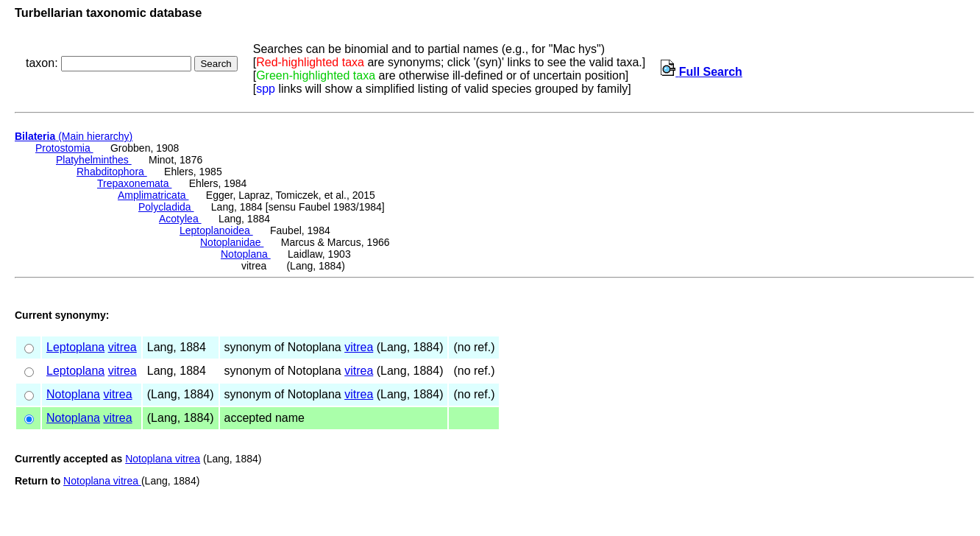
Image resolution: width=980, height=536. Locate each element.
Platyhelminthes (94, 160)
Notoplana (246, 254)
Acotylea (180, 219)
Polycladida (166, 207)
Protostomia (64, 148)
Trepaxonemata (134, 183)
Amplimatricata (153, 195)
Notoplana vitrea (163, 459)
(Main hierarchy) (74, 136)
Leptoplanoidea (216, 230)
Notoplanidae (232, 242)
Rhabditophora (112, 172)
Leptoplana (75, 347)
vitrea (122, 347)
